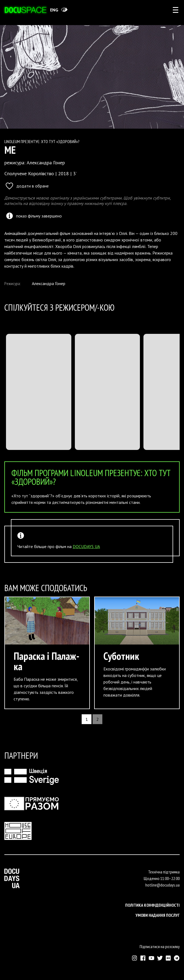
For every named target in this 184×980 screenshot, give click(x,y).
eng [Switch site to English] (54, 10)
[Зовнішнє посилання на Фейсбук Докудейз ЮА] (143, 958)
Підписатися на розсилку (160, 946)
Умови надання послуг (158, 915)
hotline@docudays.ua (162, 885)
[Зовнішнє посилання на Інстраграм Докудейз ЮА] (135, 958)
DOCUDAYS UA (86, 546)
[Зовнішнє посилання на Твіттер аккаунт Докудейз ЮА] (160, 958)
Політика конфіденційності (152, 905)
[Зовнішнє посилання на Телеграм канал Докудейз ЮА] (177, 958)
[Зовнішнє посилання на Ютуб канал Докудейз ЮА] (151, 958)
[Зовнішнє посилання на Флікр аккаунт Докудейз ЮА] (168, 958)
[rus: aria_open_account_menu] (176, 10)
